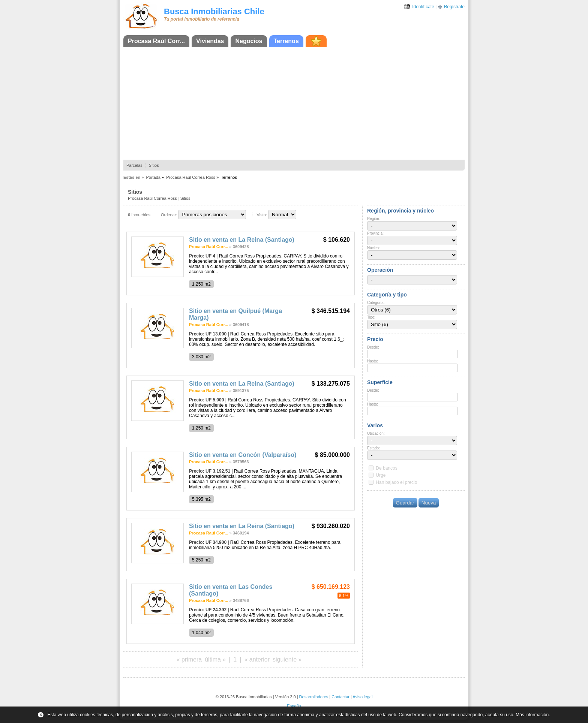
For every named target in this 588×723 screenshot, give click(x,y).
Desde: (373, 347)
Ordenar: (169, 215)
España (294, 706)
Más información (532, 715)
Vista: (262, 215)
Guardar (405, 503)
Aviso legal (362, 697)
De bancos (386, 468)
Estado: (373, 448)
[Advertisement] (294, 103)
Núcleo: (373, 248)
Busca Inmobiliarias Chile (214, 11)
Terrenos (286, 41)
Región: (373, 219)
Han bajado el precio (396, 482)
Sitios (154, 165)
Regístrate (454, 7)
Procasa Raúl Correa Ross (191, 177)
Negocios (249, 41)
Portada (153, 177)
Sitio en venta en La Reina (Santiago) (242, 240)
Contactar (340, 697)
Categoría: (376, 303)
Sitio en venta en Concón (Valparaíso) (243, 455)
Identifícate (423, 7)
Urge (381, 475)
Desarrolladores (314, 697)
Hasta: (373, 361)
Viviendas (210, 41)
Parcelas (134, 165)
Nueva (429, 503)
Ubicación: (376, 433)
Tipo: (371, 317)
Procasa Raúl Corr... (156, 41)
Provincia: (375, 233)
